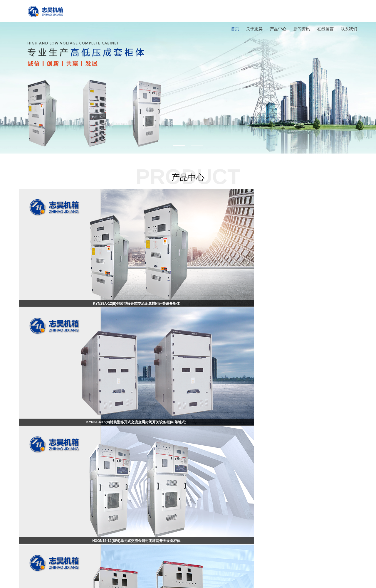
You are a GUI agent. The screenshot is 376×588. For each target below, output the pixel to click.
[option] (188, 77)
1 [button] (179, 145)
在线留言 (325, 29)
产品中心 (278, 29)
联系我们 (349, 29)
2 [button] (197, 145)
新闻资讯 (302, 29)
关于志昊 (254, 29)
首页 (235, 29)
